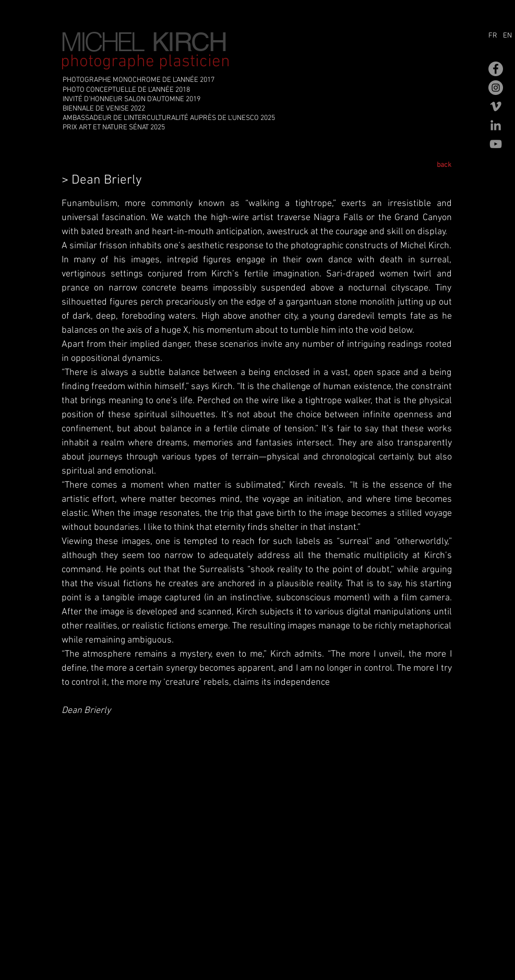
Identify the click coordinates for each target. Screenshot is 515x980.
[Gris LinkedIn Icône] (496, 125)
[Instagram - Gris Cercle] (496, 88)
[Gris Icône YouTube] (496, 144)
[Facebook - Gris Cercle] (496, 69)
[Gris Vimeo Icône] (496, 106)
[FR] (494, 36)
